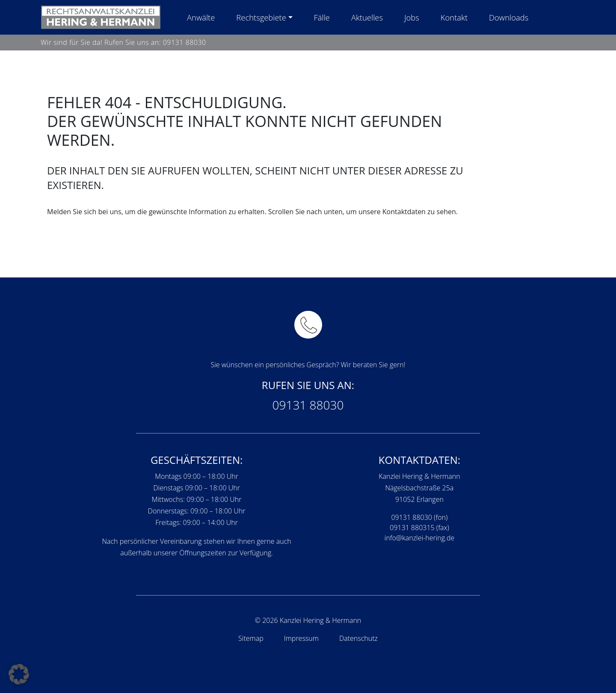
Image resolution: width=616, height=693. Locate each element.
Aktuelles (367, 17)
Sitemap (251, 638)
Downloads (509, 17)
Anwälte (201, 17)
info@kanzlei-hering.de (420, 538)
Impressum (301, 638)
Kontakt (454, 17)
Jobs (412, 17)
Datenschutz (358, 638)
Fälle (322, 17)
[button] (19, 674)
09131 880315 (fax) (419, 528)
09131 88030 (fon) (419, 517)
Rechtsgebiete (261, 17)
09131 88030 (185, 42)
